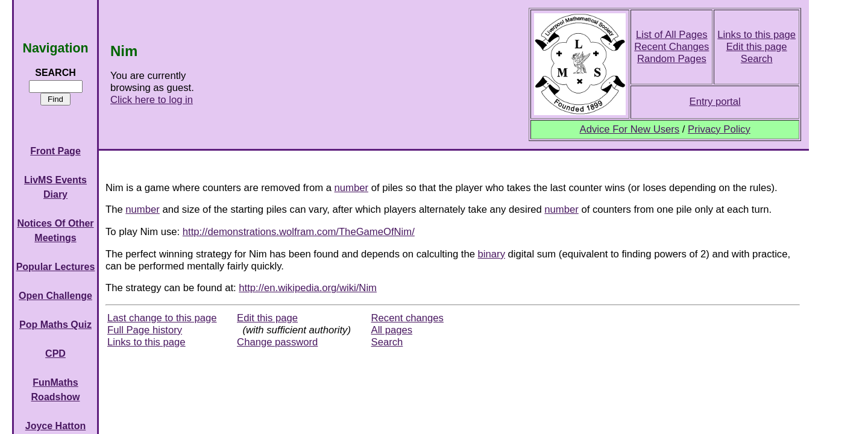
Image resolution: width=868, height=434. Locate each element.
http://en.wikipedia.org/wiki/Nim (308, 288)
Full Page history (145, 330)
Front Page (55, 151)
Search (757, 59)
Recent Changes (671, 47)
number (351, 188)
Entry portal (715, 102)
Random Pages (672, 59)
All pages (392, 330)
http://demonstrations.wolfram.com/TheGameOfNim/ (299, 232)
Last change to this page (162, 318)
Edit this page (757, 47)
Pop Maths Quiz (55, 325)
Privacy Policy (719, 129)
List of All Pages (672, 35)
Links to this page (756, 35)
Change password (277, 342)
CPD (55, 354)
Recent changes (407, 318)
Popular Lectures (56, 267)
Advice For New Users (630, 129)
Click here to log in (152, 100)
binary (492, 254)
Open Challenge (55, 296)
